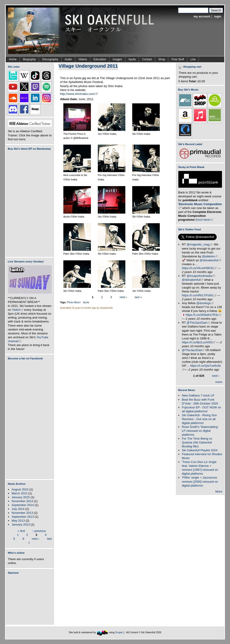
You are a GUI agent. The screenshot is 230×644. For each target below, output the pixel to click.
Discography (50, 59)
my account (202, 16)
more (219, 382)
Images (117, 59)
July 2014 (18, 509)
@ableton (210, 256)
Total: (193, 81)
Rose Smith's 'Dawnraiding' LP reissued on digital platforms (200, 431)
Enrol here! (204, 220)
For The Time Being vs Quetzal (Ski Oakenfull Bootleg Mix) (197, 442)
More (219, 491)
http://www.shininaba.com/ (79, 94)
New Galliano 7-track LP (198, 395)
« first (21, 531)
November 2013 (22, 513)
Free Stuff (178, 59)
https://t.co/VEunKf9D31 (199, 268)
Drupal (120, 632)
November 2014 (22, 501)
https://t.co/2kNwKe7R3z (203, 315)
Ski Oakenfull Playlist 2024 (200, 450)
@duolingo (205, 303)
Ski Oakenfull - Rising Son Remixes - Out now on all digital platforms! (199, 419)
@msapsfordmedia (201, 276)
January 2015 (21, 497)
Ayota (132, 59)
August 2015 (20, 489)
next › (36, 538)
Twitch (18, 310)
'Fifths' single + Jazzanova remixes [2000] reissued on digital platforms (200, 481)
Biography (29, 59)
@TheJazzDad (198, 323)
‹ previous (39, 531)
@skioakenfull (210, 260)
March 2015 (19, 493)
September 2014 (23, 505)
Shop (162, 59)
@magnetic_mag (199, 244)
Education (100, 59)
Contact (147, 59)
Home (13, 59)
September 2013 (23, 517)
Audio (68, 59)
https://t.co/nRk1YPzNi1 (199, 295)
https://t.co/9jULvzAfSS (199, 342)
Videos (83, 59)
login (218, 16)
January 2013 (21, 524)
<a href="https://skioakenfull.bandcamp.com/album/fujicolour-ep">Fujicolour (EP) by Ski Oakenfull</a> (28, 203)
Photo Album (74, 302)
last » (138, 297)
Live (193, 59)
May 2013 (18, 521)
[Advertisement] (31, 599)
